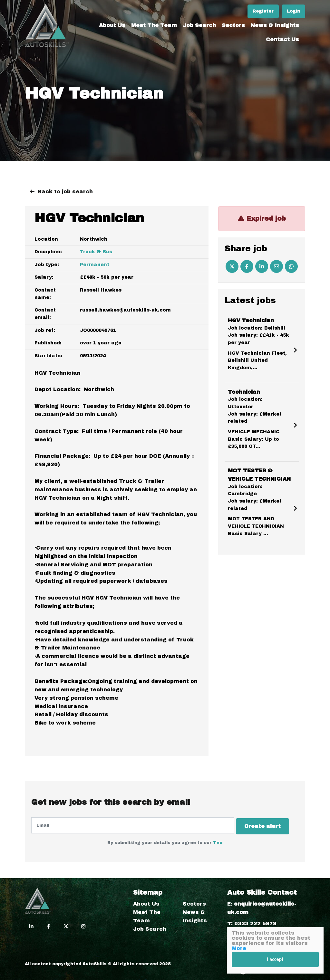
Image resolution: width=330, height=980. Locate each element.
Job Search (199, 24)
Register (263, 10)
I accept (275, 959)
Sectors (233, 24)
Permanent (95, 265)
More (239, 948)
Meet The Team (154, 24)
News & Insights (275, 24)
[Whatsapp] (291, 266)
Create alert (266, 825)
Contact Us (282, 38)
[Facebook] (247, 266)
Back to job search (65, 192)
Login (293, 10)
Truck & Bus (96, 252)
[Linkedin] (262, 266)
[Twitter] (232, 266)
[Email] (277, 266)
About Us (112, 24)
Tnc (218, 841)
